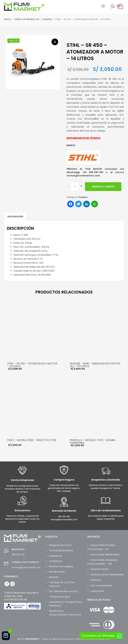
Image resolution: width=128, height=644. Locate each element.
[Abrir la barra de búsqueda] (113, 6)
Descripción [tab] (15, 217)
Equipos (83, 197)
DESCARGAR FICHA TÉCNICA (83, 138)
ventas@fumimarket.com (27, 567)
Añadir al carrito (103, 187)
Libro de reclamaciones (106, 510)
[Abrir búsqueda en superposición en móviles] (111, 6)
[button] (55, 42)
